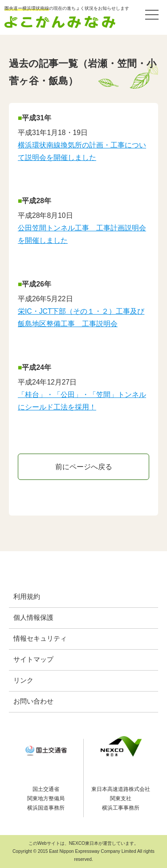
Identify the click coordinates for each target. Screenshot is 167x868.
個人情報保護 (33, 618)
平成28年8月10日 (45, 215)
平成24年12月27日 (47, 382)
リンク (23, 680)
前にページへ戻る (84, 467)
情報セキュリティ (40, 639)
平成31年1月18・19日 (53, 133)
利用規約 (27, 597)
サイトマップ (33, 659)
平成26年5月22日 (45, 299)
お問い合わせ (33, 701)
